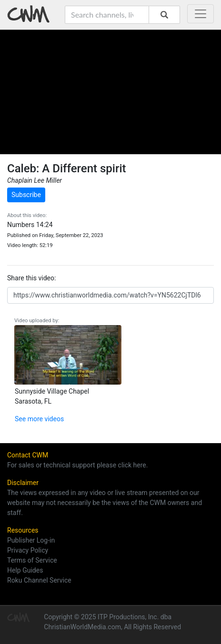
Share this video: (31, 278)
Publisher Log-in (31, 540)
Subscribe (26, 195)
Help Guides (25, 570)
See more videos (39, 419)
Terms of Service (32, 560)
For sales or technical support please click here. (77, 465)
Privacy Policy (28, 550)
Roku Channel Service (39, 580)
